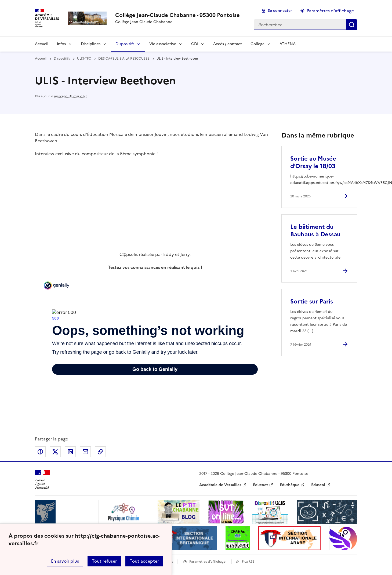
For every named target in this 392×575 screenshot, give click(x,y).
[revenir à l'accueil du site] (177, 15)
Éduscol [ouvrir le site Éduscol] (318, 485)
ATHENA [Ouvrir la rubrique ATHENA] (288, 44)
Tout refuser (104, 561)
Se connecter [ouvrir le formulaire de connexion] (280, 11)
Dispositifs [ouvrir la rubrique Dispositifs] (62, 59)
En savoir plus (65, 561)
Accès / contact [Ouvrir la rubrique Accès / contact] (228, 44)
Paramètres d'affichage (207, 562)
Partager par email (85, 452)
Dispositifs (125, 44)
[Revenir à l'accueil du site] (42, 480)
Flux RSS (248, 562)
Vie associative (163, 44)
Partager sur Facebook (40, 452)
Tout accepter (144, 561)
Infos (61, 44)
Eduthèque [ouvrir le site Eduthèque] (290, 485)
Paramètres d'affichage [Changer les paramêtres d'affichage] (330, 11)
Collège (257, 44)
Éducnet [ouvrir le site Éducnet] (260, 485)
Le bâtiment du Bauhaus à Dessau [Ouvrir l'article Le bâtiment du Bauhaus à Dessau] (315, 231)
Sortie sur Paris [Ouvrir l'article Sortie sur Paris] (312, 301)
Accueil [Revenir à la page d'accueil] (42, 44)
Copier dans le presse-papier (100, 452)
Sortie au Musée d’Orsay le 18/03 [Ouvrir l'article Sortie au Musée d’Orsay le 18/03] (313, 162)
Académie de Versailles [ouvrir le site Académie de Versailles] (220, 485)
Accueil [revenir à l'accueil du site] (41, 59)
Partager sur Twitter (55, 452)
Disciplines (91, 44)
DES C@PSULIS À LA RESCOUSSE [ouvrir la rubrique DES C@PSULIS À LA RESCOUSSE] (124, 59)
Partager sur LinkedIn (70, 452)
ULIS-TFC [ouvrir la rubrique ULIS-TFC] (84, 59)
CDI (195, 44)
